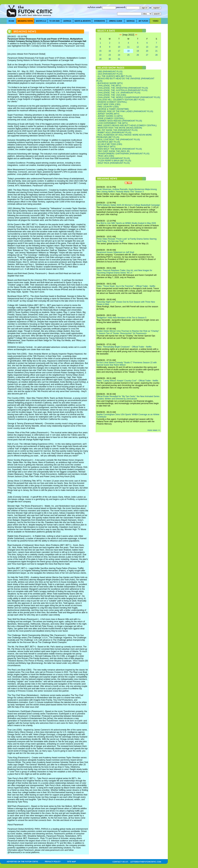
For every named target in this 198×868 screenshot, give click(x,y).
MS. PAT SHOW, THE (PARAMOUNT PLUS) (118, 130)
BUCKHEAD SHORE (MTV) (110, 83)
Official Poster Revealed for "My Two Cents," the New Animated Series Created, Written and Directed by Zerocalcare (128, 398)
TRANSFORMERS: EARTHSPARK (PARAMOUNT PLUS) (123, 154)
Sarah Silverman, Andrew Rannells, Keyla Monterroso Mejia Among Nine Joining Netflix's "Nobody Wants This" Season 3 (127, 190)
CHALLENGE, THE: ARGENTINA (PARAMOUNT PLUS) (123, 88)
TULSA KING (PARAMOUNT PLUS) (114, 158)
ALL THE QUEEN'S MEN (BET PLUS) (115, 76)
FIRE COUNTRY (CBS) (108, 107)
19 (138, 51)
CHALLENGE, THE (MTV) (109, 86)
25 (128, 55)
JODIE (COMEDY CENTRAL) (111, 118)
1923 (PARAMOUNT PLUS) (110, 74)
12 (138, 47)
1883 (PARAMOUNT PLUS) (110, 72)
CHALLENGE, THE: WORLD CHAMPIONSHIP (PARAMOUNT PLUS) (129, 97)
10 (119, 47)
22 (100, 55)
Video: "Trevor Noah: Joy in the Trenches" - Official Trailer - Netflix (126, 286)
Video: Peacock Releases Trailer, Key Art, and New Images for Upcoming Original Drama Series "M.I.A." (124, 272)
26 (138, 55)
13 (147, 47)
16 (110, 51)
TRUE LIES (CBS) (106, 156)
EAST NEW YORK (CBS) (109, 104)
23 (110, 55)
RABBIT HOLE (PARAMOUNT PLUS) (115, 133)
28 (156, 55)
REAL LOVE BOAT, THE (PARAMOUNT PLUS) (119, 140)
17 (119, 51)
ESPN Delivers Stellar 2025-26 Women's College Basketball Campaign (128, 205)
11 (128, 47)
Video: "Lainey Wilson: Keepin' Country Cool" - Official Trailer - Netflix (127, 381)
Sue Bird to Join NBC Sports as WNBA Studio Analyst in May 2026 (126, 223)
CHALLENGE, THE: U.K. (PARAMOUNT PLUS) (119, 93)
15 (100, 51)
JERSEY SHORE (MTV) (108, 114)
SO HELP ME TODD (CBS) (110, 144)
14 (156, 47)
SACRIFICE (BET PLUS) (109, 142)
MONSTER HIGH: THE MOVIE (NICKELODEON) (120, 128)
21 (156, 51)
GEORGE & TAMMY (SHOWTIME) (113, 109)
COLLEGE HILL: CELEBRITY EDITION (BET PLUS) (121, 100)
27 (147, 55)
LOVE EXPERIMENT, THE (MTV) (113, 123)
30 (110, 59)
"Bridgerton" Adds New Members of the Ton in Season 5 (121, 318)
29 (100, 59)
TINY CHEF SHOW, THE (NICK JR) (114, 151)
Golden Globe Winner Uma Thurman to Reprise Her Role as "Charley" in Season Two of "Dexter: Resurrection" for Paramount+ (128, 332)
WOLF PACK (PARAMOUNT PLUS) (114, 163)
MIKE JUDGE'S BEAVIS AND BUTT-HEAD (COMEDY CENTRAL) (127, 125)
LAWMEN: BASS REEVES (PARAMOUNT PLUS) (120, 121)
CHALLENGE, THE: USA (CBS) (112, 95)
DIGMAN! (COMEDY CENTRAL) (112, 102)
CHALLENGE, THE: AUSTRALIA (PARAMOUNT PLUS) (123, 90)
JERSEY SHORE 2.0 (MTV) (110, 116)
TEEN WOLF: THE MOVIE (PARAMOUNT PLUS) (120, 149)
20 (147, 51)
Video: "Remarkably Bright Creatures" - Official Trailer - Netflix (124, 347)
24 (119, 55)
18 (128, 51)
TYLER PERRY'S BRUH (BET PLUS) (114, 161)
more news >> (154, 430)
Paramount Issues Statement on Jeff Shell (115, 252)
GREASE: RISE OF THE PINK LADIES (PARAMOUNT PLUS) (125, 111)
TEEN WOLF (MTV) (106, 147)
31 (119, 59)
